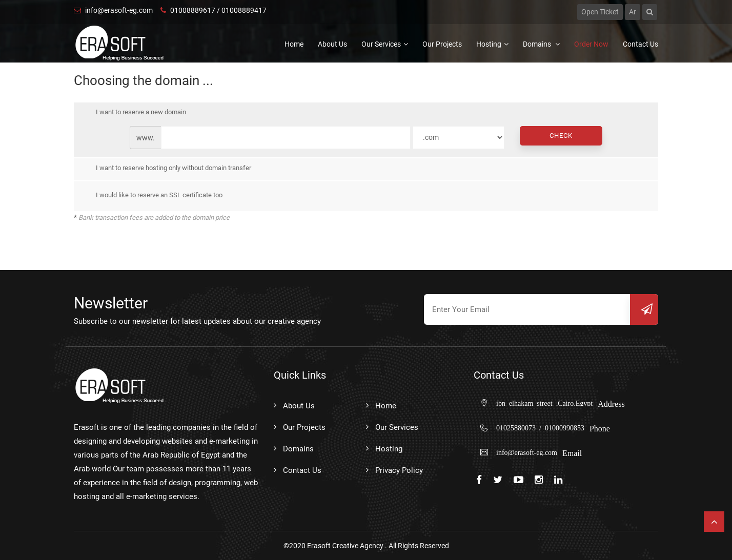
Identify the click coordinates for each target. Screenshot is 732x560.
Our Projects (442, 44)
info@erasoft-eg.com (113, 10)
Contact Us (640, 44)
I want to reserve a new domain (134, 112)
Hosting (492, 44)
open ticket (600, 12)
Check (561, 136)
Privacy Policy (399, 470)
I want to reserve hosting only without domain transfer (166, 169)
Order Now (591, 44)
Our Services (385, 44)
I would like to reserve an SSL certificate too (152, 195)
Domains (541, 44)
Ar (633, 12)
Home (294, 44)
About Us (332, 44)
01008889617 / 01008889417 (213, 10)
